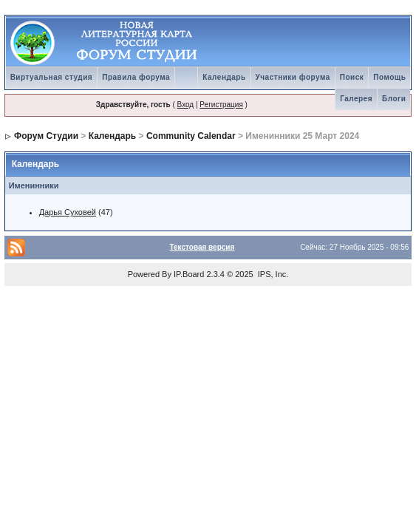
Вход (186, 105)
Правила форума (136, 77)
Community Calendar (191, 136)
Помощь (389, 77)
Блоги (394, 99)
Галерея (356, 99)
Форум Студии (46, 136)
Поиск (352, 77)
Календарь (224, 77)
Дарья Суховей (68, 212)
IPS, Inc (272, 274)
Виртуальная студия (52, 77)
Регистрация (221, 105)
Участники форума (293, 77)
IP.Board (189, 274)
